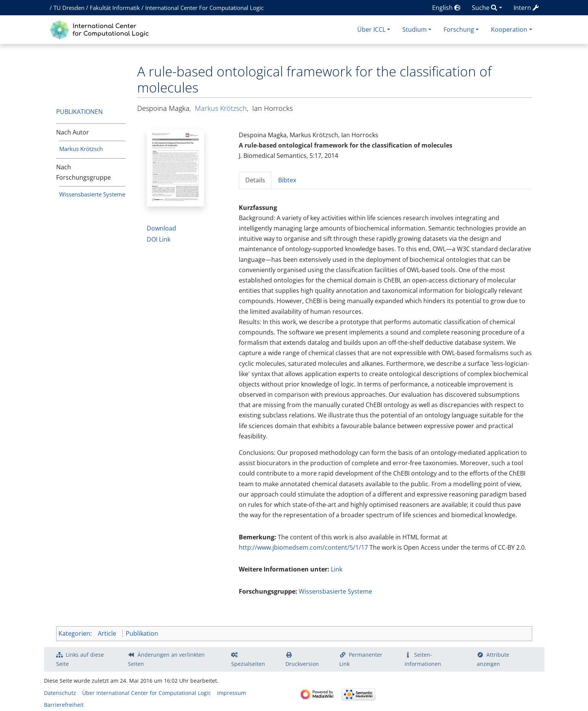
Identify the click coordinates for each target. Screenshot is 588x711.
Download (161, 228)
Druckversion (302, 664)
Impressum (232, 693)
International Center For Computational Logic (204, 8)
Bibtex (287, 180)
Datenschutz (60, 693)
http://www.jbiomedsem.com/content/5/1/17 (303, 547)
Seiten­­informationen (423, 659)
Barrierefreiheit (64, 705)
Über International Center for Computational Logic (147, 693)
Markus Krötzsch (81, 149)
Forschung (459, 29)
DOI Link (159, 239)
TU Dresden (69, 8)
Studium (415, 29)
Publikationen (79, 112)
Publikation (142, 633)
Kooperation (509, 29)
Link (337, 569)
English (446, 8)
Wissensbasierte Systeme (92, 194)
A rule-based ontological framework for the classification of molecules (346, 145)
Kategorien (74, 633)
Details (255, 180)
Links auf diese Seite (80, 659)
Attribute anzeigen (493, 659)
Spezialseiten (248, 664)
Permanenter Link (361, 659)
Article (107, 633)
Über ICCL (371, 29)
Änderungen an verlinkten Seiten (167, 659)
